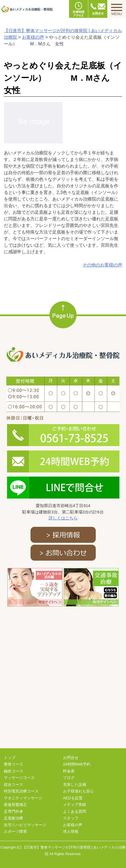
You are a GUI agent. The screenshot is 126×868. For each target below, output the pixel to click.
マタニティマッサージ (23, 798)
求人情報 (71, 831)
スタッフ (71, 818)
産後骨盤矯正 (15, 805)
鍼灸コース (13, 771)
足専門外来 (13, 811)
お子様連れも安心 (78, 791)
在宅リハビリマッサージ (25, 825)
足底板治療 (13, 818)
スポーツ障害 (15, 831)
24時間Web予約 (77, 764)
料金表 (69, 771)
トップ (10, 758)
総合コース (13, 784)
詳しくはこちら (63, 518)
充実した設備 (75, 784)
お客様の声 (73, 825)
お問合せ (71, 758)
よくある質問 (75, 811)
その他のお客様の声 (102, 265)
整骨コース (13, 764)
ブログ (69, 778)
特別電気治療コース (21, 791)
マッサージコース (19, 778)
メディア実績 (75, 805)
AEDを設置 (73, 798)
